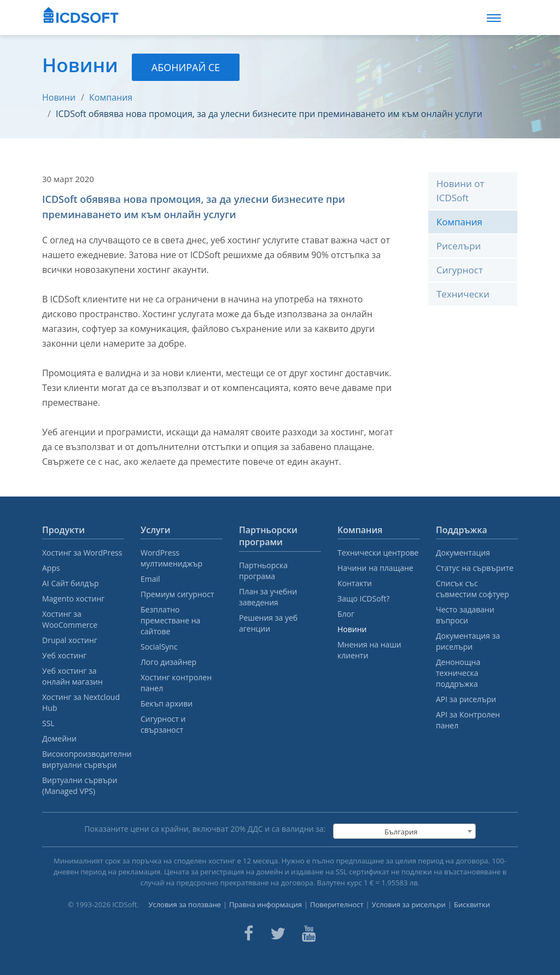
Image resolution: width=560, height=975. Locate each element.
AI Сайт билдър (71, 583)
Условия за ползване (185, 904)
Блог (346, 614)
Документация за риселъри (468, 641)
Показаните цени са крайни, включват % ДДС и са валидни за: (205, 829)
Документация (463, 553)
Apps (51, 568)
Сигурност (460, 270)
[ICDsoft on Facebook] (249, 933)
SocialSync (159, 647)
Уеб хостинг (64, 655)
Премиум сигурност (177, 594)
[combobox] (404, 831)
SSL (48, 723)
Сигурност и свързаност (163, 724)
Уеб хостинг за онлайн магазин (72, 676)
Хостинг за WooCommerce (70, 619)
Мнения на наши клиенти (369, 650)
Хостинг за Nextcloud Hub (81, 702)
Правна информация (266, 904)
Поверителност (337, 904)
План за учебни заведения (268, 597)
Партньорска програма (263, 571)
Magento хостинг (73, 599)
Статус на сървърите (475, 568)
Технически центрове (378, 553)
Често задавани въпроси (465, 615)
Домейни (59, 738)
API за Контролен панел (468, 720)
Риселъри (459, 246)
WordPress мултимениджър (171, 558)
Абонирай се (186, 67)
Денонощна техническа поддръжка (458, 673)
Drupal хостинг (70, 640)
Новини (59, 97)
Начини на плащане (375, 568)
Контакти (355, 583)
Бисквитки (472, 904)
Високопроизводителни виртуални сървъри (83, 759)
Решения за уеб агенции (268, 623)
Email (150, 579)
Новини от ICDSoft (460, 191)
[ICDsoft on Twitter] (278, 933)
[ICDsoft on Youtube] (309, 933)
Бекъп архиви (167, 703)
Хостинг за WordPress (82, 553)
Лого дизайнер (168, 662)
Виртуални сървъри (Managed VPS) (80, 786)
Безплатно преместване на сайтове (170, 620)
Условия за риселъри (409, 904)
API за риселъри (466, 699)
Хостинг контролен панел (176, 683)
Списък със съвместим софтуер (472, 589)
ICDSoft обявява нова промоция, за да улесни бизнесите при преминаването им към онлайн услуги (269, 114)
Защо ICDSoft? (363, 599)
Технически (463, 294)
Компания (111, 97)
